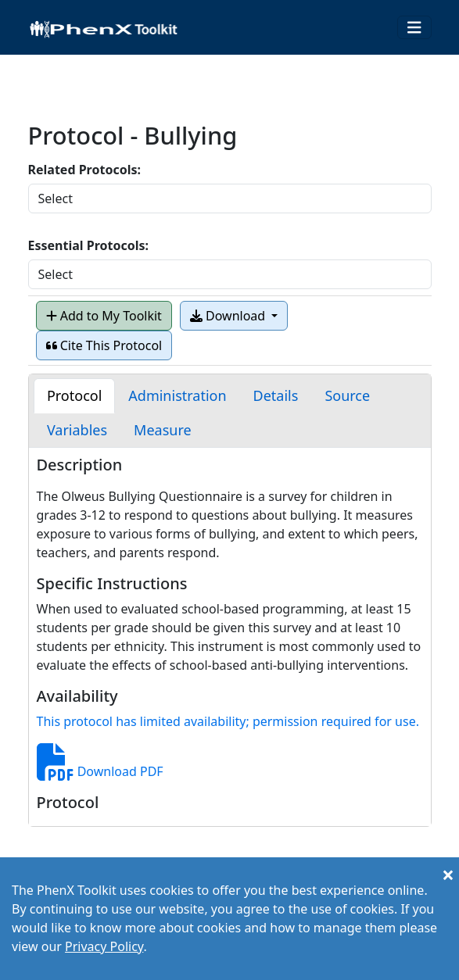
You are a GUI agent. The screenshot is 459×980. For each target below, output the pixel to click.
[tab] (74, 396)
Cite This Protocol (104, 345)
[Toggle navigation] (414, 28)
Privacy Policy (104, 946)
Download (229, 316)
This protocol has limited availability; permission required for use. (228, 721)
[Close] (448, 874)
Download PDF (100, 771)
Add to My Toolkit (104, 316)
